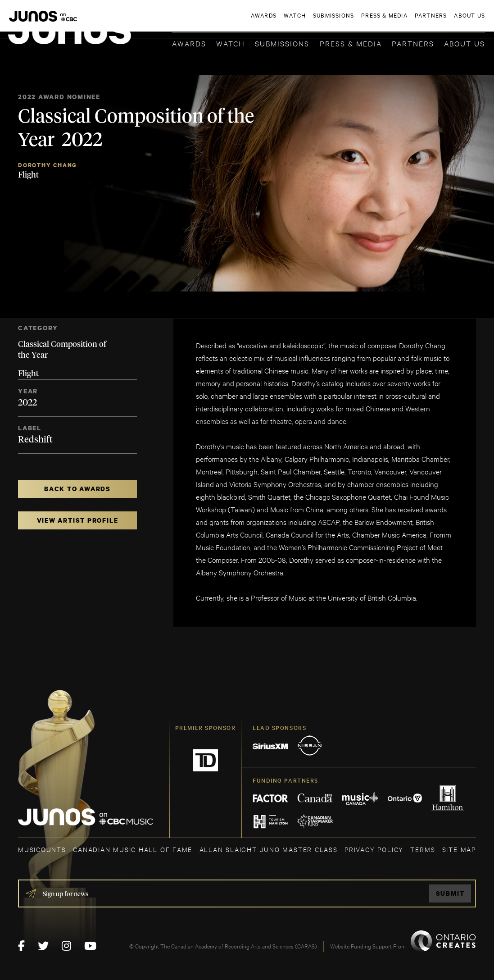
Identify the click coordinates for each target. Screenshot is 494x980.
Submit (450, 893)
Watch (231, 43)
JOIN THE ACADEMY (360, 21)
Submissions (282, 43)
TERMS (423, 849)
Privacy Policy (374, 849)
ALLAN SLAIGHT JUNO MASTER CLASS (269, 849)
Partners (413, 43)
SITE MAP (459, 849)
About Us (465, 43)
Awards (189, 43)
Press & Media (351, 43)
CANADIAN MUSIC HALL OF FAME (133, 849)
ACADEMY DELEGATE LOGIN (442, 21)
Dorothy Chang (48, 165)
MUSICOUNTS (42, 849)
